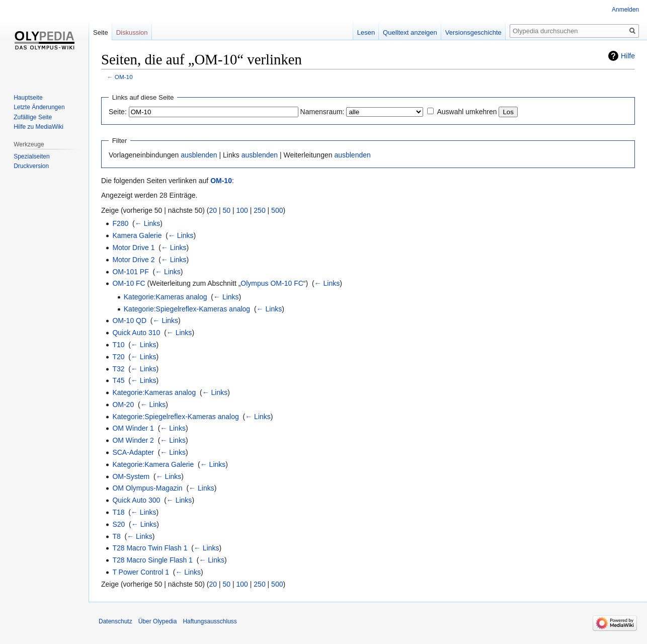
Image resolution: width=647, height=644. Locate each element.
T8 (116, 536)
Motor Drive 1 (133, 248)
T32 (118, 369)
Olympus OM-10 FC (272, 283)
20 (213, 210)
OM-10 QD (129, 320)
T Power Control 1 (141, 572)
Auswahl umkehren (467, 112)
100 (242, 210)
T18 (118, 512)
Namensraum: (322, 112)
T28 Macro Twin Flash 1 (150, 548)
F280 (120, 223)
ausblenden (199, 155)
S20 (118, 524)
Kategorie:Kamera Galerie (153, 464)
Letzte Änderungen (39, 107)
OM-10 (124, 77)
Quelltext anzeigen (410, 32)
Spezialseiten (31, 156)
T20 (118, 357)
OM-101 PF (130, 272)
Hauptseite (28, 98)
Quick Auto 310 (136, 333)
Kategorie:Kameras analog (166, 297)
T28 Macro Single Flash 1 (152, 560)
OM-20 (123, 405)
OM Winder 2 (133, 440)
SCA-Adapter (133, 452)
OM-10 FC (129, 283)
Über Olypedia (158, 621)
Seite (101, 32)
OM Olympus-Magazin (147, 488)
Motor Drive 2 (133, 260)
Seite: (118, 112)
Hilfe (628, 56)
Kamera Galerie (137, 235)
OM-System (131, 476)
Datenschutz (115, 621)
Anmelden (625, 10)
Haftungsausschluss (210, 621)
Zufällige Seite (33, 117)
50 (227, 210)
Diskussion (132, 32)
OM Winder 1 (133, 428)
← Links (148, 223)
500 (277, 210)
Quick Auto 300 (136, 500)
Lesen (366, 32)
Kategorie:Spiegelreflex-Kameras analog (187, 309)
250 (259, 210)
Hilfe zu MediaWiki (38, 127)
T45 (118, 380)
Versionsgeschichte (473, 32)
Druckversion (31, 166)
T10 (118, 345)
